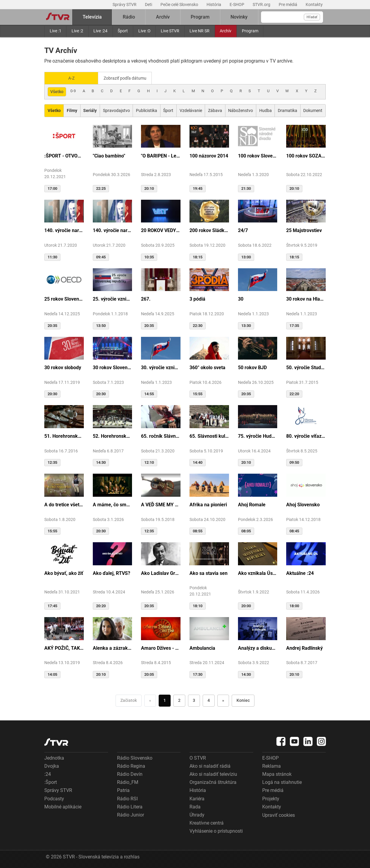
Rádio (129, 17)
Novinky (239, 17)
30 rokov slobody (63, 367)
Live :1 (56, 31)
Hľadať (312, 17)
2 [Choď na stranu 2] (179, 700)
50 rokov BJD (252, 367)
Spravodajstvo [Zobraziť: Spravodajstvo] (116, 110)
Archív (226, 31)
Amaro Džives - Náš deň (161, 647)
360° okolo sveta (207, 367)
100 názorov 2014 (209, 155)
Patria (123, 790)
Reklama (272, 765)
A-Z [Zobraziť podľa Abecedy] (71, 78)
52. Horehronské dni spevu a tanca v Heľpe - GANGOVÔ (113, 435)
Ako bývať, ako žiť (64, 573)
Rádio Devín (130, 774)
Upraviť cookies (279, 815)
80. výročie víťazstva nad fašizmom (306, 435)
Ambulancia (202, 647)
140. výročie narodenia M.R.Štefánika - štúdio (113, 230)
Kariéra (197, 798)
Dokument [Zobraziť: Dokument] (313, 110)
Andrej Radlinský (304, 647)
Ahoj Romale (252, 504)
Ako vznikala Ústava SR (258, 573)
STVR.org (262, 4)
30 (241, 299)
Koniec (243, 700)
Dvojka (52, 765)
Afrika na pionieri (208, 504)
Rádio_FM (128, 782)
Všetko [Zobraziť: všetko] (57, 91)
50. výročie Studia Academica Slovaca (306, 367)
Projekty (271, 798)
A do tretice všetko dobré (64, 504)
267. (146, 299)
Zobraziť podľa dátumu (127, 78)
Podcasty (54, 798)
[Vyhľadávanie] (292, 17)
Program (250, 31)
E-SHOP (237, 4)
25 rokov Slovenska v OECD (64, 299)
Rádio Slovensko (135, 757)
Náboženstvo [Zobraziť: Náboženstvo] (241, 110)
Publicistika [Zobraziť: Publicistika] (147, 110)
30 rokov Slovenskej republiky (113, 367)
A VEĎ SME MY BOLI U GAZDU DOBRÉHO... (161, 504)
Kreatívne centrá (207, 822)
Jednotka (54, 757)
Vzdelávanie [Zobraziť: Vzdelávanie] (191, 110)
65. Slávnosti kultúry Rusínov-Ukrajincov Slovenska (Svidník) (209, 435)
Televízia (92, 17)
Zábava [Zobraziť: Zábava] (215, 110)
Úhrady (197, 814)
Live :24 (100, 31)
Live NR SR (200, 31)
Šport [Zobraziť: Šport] (168, 110)
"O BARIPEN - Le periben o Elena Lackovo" (161, 155)
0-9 (73, 90)
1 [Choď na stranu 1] (165, 700)
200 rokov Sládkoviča (209, 230)
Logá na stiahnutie (282, 782)
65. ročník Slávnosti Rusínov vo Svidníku (161, 435)
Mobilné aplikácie (63, 806)
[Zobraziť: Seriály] (90, 110)
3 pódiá (197, 299)
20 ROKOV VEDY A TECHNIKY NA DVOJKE (161, 230)
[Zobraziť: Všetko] (54, 110)
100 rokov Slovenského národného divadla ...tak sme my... (258, 155)
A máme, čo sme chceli (113, 504)
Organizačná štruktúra (213, 782)
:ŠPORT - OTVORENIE (64, 155)
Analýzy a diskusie (258, 647)
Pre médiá (288, 4)
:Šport (51, 782)
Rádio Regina (131, 765)
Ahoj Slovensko (303, 504)
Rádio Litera (130, 806)
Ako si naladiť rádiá (210, 765)
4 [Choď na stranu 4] (209, 700)
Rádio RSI (127, 798)
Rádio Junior (131, 814)
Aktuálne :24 (300, 573)
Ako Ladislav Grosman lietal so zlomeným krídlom (161, 573)
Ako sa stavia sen (208, 573)
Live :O (144, 31)
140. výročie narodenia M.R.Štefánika (64, 230)
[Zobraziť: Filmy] (72, 110)
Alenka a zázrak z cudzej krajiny (113, 647)
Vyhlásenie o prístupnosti (216, 830)
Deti (149, 4)
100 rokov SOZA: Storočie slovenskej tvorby (306, 155)
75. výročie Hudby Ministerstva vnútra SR (258, 435)
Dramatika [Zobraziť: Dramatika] (288, 110)
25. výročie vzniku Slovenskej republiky (113, 299)
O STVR (198, 757)
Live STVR (170, 31)
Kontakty (314, 4)
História (214, 4)
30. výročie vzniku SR (161, 367)
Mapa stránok (277, 774)
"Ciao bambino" (109, 155)
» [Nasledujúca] (223, 700)
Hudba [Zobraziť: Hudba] (266, 110)
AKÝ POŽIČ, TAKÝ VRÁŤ (64, 647)
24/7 (243, 230)
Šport (123, 31)
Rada (195, 806)
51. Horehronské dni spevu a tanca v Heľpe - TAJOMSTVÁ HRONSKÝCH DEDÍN (64, 435)
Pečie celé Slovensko (180, 4)
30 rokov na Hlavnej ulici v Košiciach (306, 299)
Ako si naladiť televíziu (213, 774)
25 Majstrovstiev (304, 230)
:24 (48, 774)
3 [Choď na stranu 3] (194, 700)
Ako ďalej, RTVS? (112, 573)
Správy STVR (125, 4)
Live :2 (77, 31)
